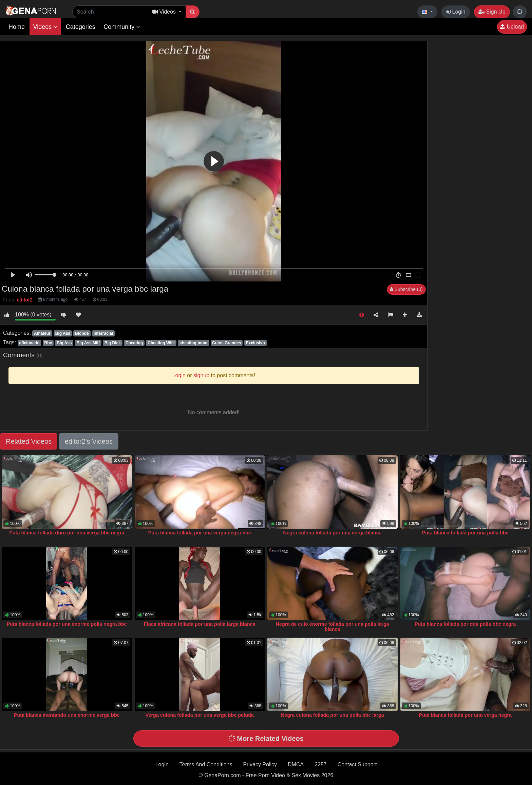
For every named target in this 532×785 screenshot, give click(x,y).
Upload (512, 27)
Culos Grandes (226, 343)
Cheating (134, 343)
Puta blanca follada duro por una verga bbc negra (67, 533)
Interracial (103, 333)
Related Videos (29, 441)
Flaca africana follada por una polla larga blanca (200, 624)
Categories (81, 27)
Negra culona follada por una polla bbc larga (332, 715)
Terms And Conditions (206, 764)
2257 (321, 764)
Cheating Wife (161, 343)
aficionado (29, 343)
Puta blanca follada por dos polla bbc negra (465, 624)
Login (456, 12)
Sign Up (492, 12)
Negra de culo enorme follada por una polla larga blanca (332, 627)
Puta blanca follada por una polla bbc (465, 533)
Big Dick (113, 343)
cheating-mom (193, 343)
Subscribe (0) (406, 289)
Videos (45, 27)
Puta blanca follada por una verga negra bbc (200, 533)
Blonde (82, 333)
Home (17, 27)
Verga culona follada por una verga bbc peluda (200, 715)
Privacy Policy (260, 764)
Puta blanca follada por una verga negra (465, 715)
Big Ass (63, 333)
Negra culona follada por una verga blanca (332, 533)
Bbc (48, 343)
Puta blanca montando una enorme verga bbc (67, 715)
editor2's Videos (89, 441)
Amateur (42, 333)
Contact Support (357, 764)
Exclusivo (255, 343)
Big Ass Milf (88, 343)
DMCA (296, 764)
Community (122, 27)
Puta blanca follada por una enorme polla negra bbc (67, 624)
